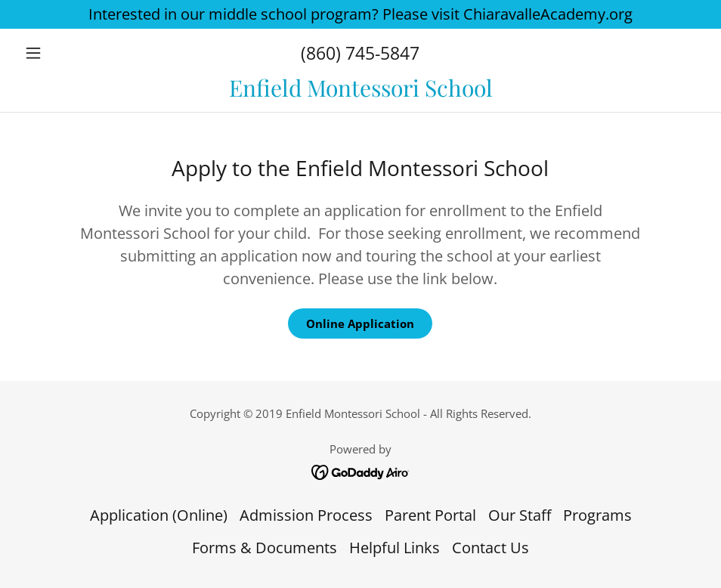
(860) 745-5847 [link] (360, 53)
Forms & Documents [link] (265, 548)
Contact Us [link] (490, 548)
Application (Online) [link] (159, 515)
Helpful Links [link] (395, 548)
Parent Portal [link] (430, 515)
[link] (360, 91)
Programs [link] (597, 515)
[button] (70, 53)
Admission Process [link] (306, 515)
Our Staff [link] (520, 515)
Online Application (360, 323)
